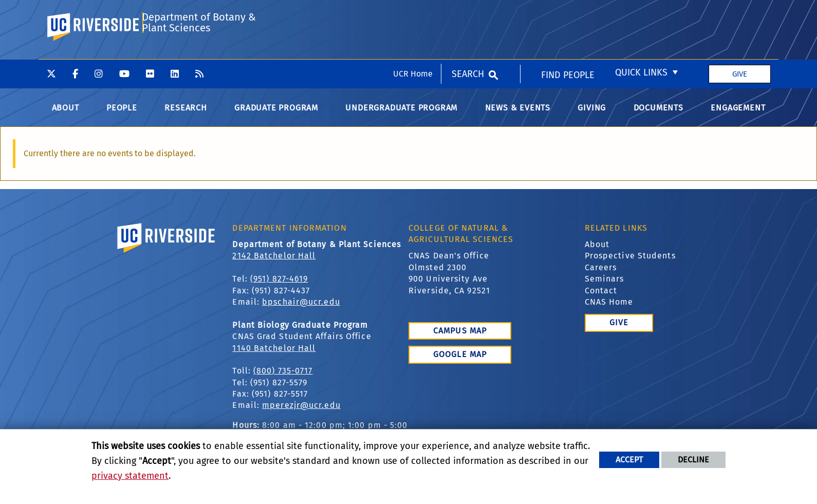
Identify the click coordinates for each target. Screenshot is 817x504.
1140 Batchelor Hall (274, 356)
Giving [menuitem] (592, 116)
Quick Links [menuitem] (641, 13)
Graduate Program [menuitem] (276, 116)
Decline (693, 460)
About (597, 253)
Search (468, 14)
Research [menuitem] (185, 116)
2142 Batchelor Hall (274, 264)
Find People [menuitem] (568, 16)
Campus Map (460, 339)
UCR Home (413, 14)
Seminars (605, 287)
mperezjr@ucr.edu (301, 414)
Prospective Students (630, 264)
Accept (629, 460)
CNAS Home (609, 310)
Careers (601, 276)
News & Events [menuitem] (518, 116)
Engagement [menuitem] (738, 116)
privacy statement (130, 476)
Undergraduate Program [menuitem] (401, 116)
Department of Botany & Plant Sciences (198, 58)
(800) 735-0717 (283, 379)
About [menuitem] (66, 116)
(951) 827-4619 (279, 287)
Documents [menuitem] (658, 116)
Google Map (460, 363)
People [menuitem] (122, 116)
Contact (601, 299)
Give (740, 14)
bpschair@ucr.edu (301, 310)
